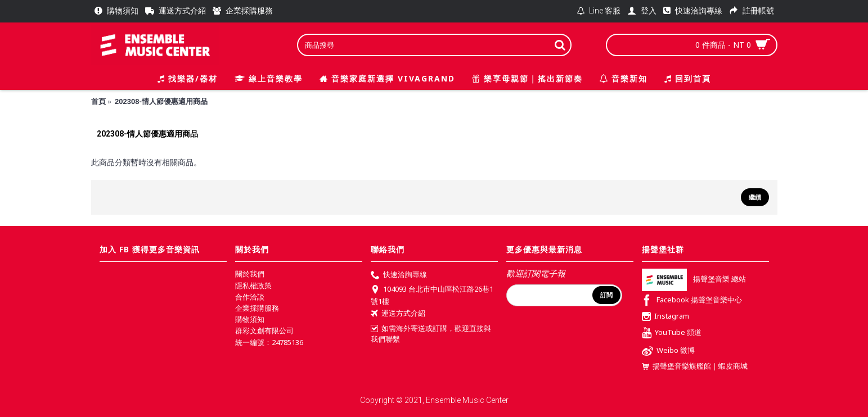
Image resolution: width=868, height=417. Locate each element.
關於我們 (250, 274)
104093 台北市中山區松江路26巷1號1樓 (432, 295)
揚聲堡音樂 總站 (694, 279)
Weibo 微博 (668, 352)
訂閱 (606, 295)
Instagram (665, 317)
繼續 (755, 197)
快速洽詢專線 (399, 275)
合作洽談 (250, 297)
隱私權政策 (253, 285)
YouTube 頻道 (672, 334)
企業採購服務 (257, 308)
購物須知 (250, 319)
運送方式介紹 (398, 314)
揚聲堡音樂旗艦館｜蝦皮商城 (695, 366)
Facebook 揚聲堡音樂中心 (692, 301)
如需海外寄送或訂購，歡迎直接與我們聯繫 (431, 334)
